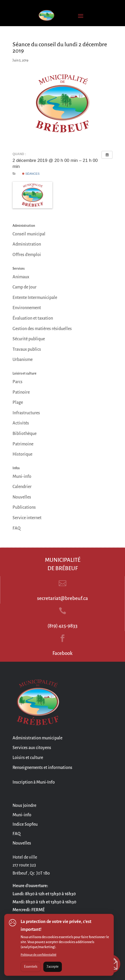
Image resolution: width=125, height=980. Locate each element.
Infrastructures (26, 413)
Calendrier (22, 487)
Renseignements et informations (42, 768)
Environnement (27, 308)
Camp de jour (25, 287)
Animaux (21, 277)
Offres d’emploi (27, 255)
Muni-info (22, 477)
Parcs (17, 382)
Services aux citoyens (32, 748)
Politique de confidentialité (38, 955)
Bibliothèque (25, 434)
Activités (21, 423)
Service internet (27, 518)
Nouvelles (22, 497)
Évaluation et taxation (33, 318)
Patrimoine (23, 444)
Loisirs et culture (28, 758)
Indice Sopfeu (25, 824)
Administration (27, 244)
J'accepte (53, 967)
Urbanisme (23, 360)
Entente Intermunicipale (35, 298)
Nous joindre (24, 806)
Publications (24, 507)
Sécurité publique (29, 339)
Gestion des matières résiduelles (42, 329)
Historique (22, 454)
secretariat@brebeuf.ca (63, 598)
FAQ (17, 528)
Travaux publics (27, 349)
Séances (31, 174)
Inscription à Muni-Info (34, 782)
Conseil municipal (29, 234)
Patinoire (21, 392)
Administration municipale (37, 738)
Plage (18, 403)
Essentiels (31, 967)
